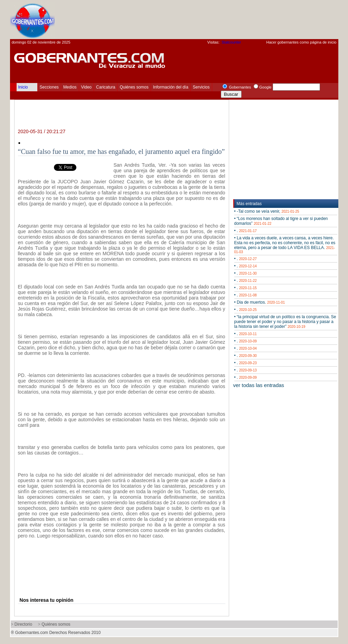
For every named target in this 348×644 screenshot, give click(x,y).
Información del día (171, 87)
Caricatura (106, 87)
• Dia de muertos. (260, 302)
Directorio (23, 624)
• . (246, 231)
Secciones (49, 87)
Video (86, 87)
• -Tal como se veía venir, (267, 211)
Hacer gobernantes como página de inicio (301, 42)
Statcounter (231, 42)
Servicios (201, 87)
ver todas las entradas (259, 385)
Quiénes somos (134, 87)
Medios (70, 87)
